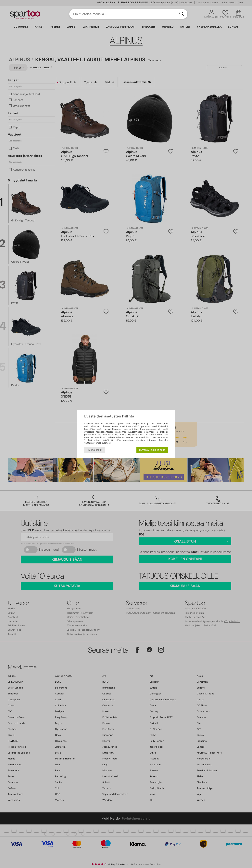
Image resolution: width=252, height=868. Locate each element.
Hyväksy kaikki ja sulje (152, 450)
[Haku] (182, 14)
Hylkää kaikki (94, 450)
